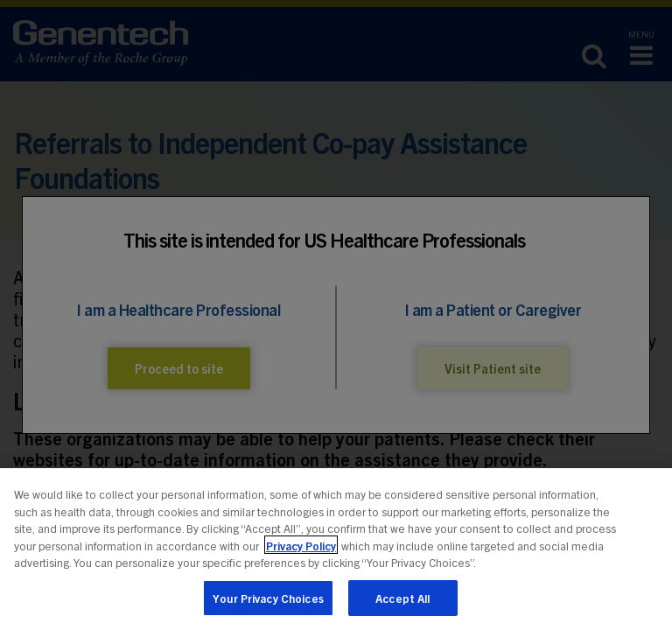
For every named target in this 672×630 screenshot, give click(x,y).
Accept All (402, 602)
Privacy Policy (301, 549)
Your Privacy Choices (268, 602)
